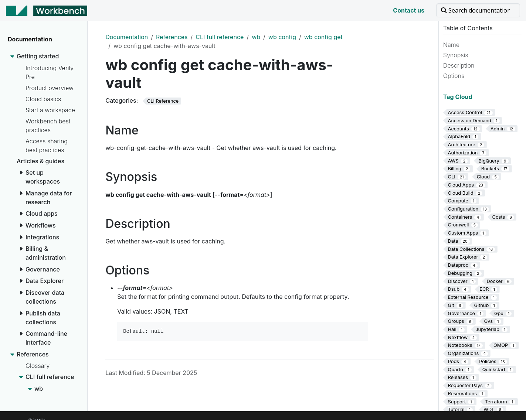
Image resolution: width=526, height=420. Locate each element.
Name (451, 45)
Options (454, 76)
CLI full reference (220, 37)
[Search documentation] (478, 10)
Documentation (127, 37)
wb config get (323, 37)
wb (256, 37)
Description (459, 65)
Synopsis (456, 55)
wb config (282, 37)
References (172, 37)
